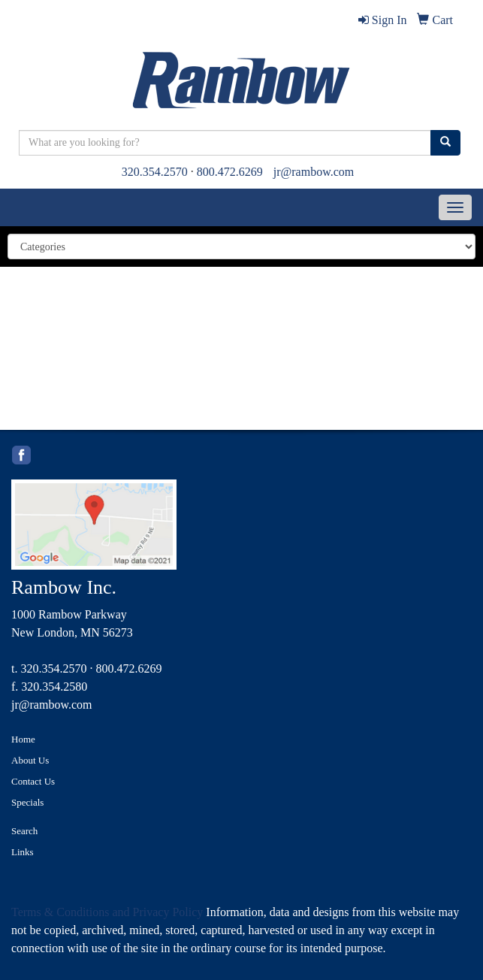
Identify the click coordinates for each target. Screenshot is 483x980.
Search (24, 831)
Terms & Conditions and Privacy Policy (107, 912)
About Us (30, 760)
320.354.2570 (155, 172)
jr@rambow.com (314, 172)
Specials (27, 802)
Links (23, 852)
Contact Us (33, 781)
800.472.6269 (230, 172)
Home (23, 739)
